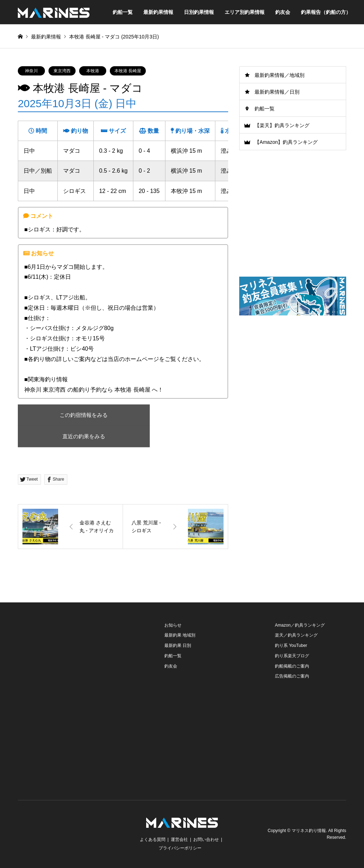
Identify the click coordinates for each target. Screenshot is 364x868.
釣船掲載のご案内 (292, 666)
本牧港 (93, 71)
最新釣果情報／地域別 (280, 75)
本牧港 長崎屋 (128, 71)
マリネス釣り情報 (309, 831)
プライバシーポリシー (180, 848)
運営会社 (179, 840)
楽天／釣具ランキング (296, 636)
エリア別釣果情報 (245, 12)
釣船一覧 (123, 12)
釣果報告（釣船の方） (326, 12)
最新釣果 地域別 (180, 636)
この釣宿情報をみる (80, 415)
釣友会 (283, 12)
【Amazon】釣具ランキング (286, 142)
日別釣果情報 (199, 12)
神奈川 (31, 71)
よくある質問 (153, 840)
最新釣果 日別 (178, 646)
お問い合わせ (206, 840)
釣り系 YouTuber (291, 646)
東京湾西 (62, 71)
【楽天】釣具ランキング (282, 125)
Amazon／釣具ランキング (300, 625)
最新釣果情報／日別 (277, 92)
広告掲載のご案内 (292, 676)
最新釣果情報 (158, 12)
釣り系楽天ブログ (292, 656)
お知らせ (173, 625)
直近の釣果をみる (80, 436)
